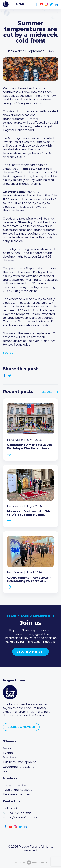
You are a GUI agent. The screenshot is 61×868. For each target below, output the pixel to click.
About (7, 771)
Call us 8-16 (10, 808)
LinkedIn (56, 4)
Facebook (36, 4)
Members (10, 757)
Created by (31, 862)
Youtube (41, 4)
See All (47, 392)
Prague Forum (6, 4)
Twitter (51, 4)
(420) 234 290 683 (19, 813)
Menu (20, 4)
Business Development (19, 762)
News (7, 748)
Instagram (46, 4)
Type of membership (18, 790)
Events (8, 753)
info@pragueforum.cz (22, 817)
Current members (16, 785)
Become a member (31, 652)
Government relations (18, 767)
